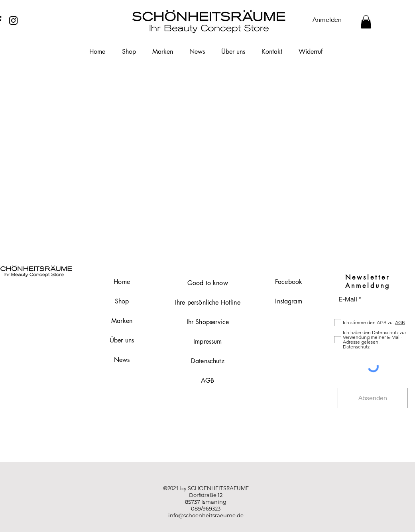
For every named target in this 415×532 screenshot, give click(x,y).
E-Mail (348, 299)
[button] (366, 22)
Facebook (289, 282)
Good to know (208, 283)
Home (122, 282)
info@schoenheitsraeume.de (206, 515)
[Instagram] (13, 21)
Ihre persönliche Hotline (208, 302)
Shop (122, 301)
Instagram (288, 301)
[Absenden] (373, 398)
